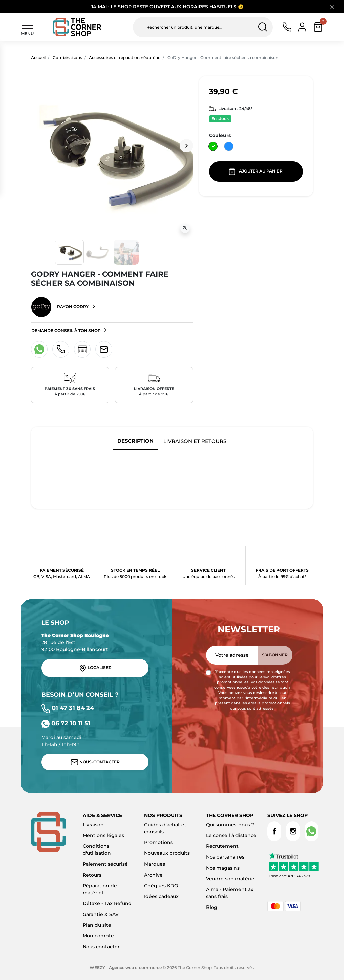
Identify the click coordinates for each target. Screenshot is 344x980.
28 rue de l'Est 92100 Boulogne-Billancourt (75, 642)
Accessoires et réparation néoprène (125, 58)
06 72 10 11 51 (66, 723)
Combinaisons (67, 58)
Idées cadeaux (161, 896)
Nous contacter (101, 947)
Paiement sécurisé (105, 864)
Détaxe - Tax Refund (107, 903)
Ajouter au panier (256, 171)
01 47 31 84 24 (68, 708)
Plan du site (97, 925)
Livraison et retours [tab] (195, 441)
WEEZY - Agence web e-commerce (126, 967)
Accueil (38, 58)
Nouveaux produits (167, 853)
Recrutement (222, 846)
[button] (318, 27)
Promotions (158, 842)
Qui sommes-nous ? (230, 825)
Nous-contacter (95, 762)
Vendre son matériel (231, 879)
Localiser (95, 668)
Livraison (93, 825)
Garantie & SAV (101, 914)
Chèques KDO (161, 886)
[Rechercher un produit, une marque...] (203, 27)
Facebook (274, 831)
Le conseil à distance (231, 835)
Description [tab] (135, 441)
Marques (155, 864)
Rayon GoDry (60, 307)
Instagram (293, 831)
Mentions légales (103, 835)
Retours (92, 875)
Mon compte (98, 936)
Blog (212, 907)
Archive (153, 875)
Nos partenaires (225, 857)
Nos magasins (223, 868)
